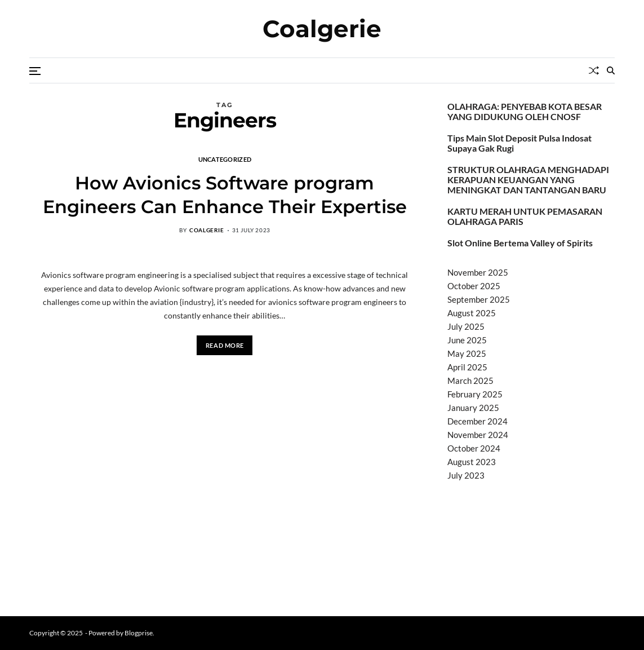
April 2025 (467, 367)
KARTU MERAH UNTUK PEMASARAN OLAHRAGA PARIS (525, 216)
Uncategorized (225, 159)
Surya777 (466, 590)
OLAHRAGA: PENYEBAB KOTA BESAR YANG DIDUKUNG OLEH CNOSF (525, 112)
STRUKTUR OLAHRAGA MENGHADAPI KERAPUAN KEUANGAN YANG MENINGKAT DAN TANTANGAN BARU (528, 180)
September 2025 (479, 299)
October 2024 (474, 448)
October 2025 (474, 286)
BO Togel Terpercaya (515, 504)
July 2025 (466, 326)
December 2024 (478, 421)
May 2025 (467, 353)
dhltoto (461, 504)
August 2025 (472, 313)
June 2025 (467, 340)
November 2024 (478, 435)
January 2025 (473, 408)
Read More (225, 345)
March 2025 (470, 381)
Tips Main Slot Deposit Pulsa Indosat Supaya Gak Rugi (519, 143)
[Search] (611, 70)
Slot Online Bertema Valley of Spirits (520, 243)
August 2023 (472, 462)
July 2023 (466, 475)
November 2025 (478, 272)
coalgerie (206, 230)
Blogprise (139, 633)
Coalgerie (322, 29)
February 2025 (475, 394)
